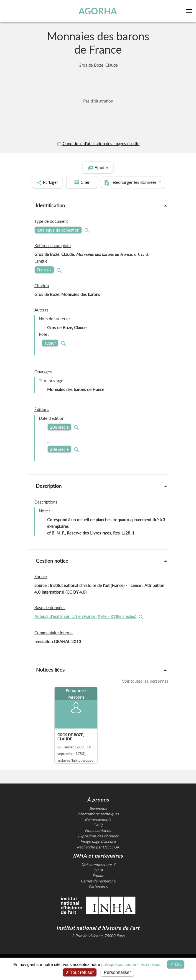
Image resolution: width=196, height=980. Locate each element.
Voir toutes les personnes (145, 695)
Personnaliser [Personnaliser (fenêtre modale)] (117, 972)
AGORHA (98, 11)
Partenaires (98, 900)
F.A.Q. (98, 838)
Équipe (98, 889)
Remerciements (98, 833)
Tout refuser (80, 972)
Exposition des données (98, 850)
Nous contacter (98, 844)
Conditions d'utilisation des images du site (98, 143)
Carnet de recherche (98, 895)
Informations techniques (98, 827)
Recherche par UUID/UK (98, 861)
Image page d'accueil (98, 855)
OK (176, 964)
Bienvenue (98, 822)
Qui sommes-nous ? (98, 878)
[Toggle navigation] (190, 11)
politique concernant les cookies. (131, 964)
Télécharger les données (96, 196)
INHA (98, 884)
